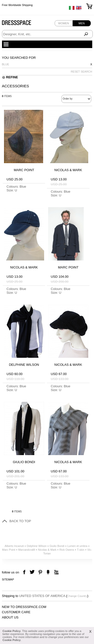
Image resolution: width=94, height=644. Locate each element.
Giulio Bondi (57, 546)
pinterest (40, 572)
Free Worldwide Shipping (17, 5)
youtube (56, 572)
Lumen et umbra (77, 546)
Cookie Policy (12, 631)
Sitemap (8, 579)
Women (64, 23)
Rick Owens (67, 550)
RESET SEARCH (81, 72)
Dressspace (21, 24)
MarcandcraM (26, 550)
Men (81, 23)
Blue (6, 64)
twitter (33, 572)
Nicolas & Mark (47, 550)
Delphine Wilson (37, 546)
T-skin (81, 550)
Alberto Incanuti (14, 546)
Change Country (77, 596)
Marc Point (9, 550)
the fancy (48, 572)
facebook (25, 572)
